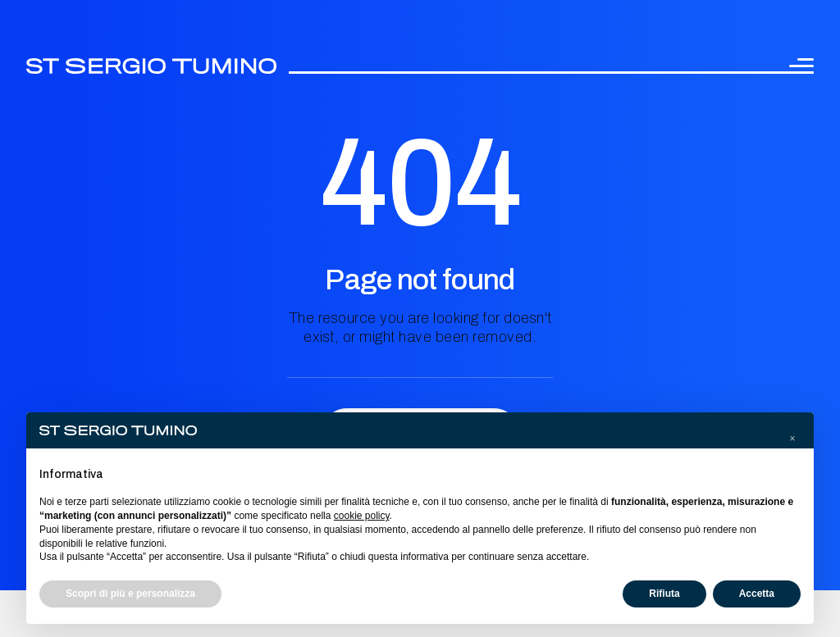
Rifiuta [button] (664, 594)
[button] (792, 439)
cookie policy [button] (362, 516)
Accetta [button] (757, 594)
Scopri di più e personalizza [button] (130, 594)
